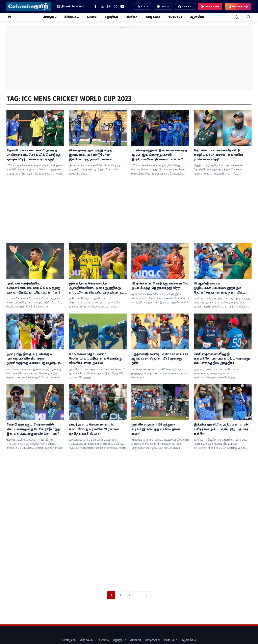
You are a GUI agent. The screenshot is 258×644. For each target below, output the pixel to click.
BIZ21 (143, 6)
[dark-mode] (238, 17)
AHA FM (185, 6)
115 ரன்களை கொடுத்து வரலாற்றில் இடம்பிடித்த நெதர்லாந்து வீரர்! (160, 286)
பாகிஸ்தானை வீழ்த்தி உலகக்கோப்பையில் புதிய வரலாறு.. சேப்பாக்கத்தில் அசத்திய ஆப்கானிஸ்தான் (223, 359)
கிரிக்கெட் (72, 17)
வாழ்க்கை (153, 17)
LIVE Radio (210, 6)
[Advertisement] (129, 58)
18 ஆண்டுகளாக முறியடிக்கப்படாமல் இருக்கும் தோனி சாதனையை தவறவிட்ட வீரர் (219, 288)
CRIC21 (163, 6)
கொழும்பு (49, 17)
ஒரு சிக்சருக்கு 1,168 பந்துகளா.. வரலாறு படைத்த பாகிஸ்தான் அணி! (156, 429)
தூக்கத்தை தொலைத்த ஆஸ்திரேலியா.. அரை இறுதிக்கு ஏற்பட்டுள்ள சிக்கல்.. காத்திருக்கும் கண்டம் (97, 288)
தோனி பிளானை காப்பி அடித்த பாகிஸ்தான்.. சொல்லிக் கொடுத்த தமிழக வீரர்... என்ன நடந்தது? (34, 155)
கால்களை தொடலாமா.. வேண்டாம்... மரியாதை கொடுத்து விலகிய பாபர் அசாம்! (96, 359)
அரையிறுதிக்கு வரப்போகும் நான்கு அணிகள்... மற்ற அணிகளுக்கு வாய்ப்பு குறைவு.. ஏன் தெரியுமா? (35, 359)
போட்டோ (175, 17)
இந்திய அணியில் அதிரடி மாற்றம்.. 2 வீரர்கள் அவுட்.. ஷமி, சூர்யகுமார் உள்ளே (222, 429)
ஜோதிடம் (112, 17)
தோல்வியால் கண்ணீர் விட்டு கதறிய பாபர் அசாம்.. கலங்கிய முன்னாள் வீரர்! (218, 155)
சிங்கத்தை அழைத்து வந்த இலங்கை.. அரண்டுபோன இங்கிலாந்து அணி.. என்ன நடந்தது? (90, 155)
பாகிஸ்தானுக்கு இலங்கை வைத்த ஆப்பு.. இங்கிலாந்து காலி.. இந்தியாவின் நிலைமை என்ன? (159, 155)
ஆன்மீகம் (197, 17)
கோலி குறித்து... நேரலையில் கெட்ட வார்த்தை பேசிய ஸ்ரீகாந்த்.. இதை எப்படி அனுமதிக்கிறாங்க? (34, 429)
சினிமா (132, 17)
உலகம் (92, 17)
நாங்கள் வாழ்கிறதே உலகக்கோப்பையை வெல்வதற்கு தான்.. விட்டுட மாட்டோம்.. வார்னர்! (34, 288)
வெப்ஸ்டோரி (238, 6)
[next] (138, 595)
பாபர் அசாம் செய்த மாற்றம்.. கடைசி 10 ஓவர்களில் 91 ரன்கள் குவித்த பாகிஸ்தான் (94, 429)
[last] (147, 595)
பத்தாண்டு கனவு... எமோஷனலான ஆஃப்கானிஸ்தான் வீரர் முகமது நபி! (160, 359)
